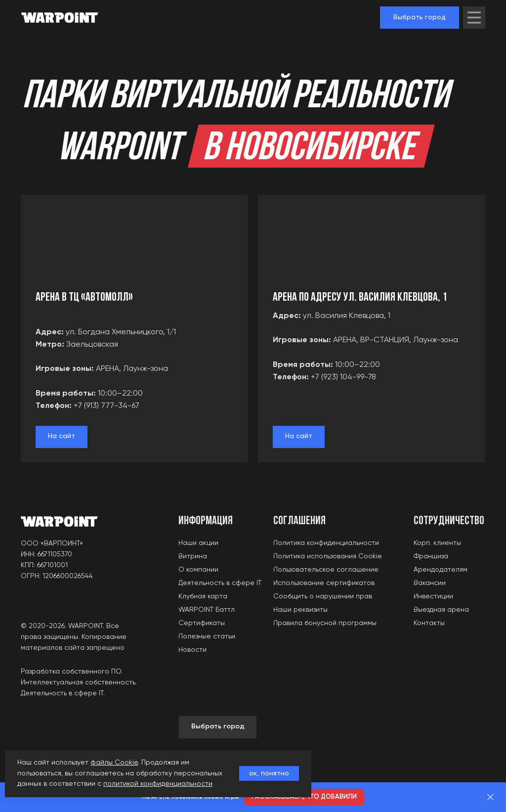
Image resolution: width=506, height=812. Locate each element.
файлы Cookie (114, 763)
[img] (474, 18)
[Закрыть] (490, 797)
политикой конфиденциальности (158, 784)
